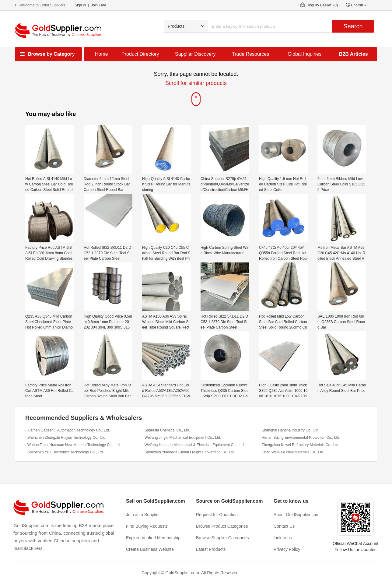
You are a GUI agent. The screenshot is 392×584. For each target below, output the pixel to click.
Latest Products (211, 549)
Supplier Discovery (195, 54)
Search (353, 26)
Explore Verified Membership (153, 538)
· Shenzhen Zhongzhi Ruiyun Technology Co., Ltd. (66, 438)
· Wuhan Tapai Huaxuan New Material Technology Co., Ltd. (73, 445)
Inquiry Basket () (323, 5)
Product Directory (140, 54)
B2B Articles (353, 54)
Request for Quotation (217, 515)
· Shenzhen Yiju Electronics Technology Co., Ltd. (65, 452)
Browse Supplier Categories (222, 538)
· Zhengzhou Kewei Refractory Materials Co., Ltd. (299, 445)
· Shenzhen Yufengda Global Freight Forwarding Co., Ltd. (189, 452)
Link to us (283, 538)
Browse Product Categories (222, 526)
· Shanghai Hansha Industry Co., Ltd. (290, 430)
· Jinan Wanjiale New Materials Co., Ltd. (292, 452)
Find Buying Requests (147, 526)
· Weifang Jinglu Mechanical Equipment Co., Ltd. (182, 438)
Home (101, 54)
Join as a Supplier (143, 515)
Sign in (80, 5)
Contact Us (284, 526)
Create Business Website (150, 549)
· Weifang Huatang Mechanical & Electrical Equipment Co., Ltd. (194, 445)
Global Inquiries (304, 54)
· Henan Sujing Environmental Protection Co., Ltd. (300, 438)
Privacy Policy (287, 549)
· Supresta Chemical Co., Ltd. (166, 430)
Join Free (99, 5)
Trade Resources (250, 54)
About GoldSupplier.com (297, 515)
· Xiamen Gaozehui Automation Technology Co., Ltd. (68, 430)
